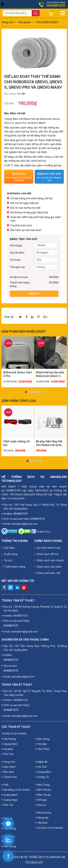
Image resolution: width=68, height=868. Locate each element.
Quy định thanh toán (47, 548)
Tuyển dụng (9, 554)
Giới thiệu (8, 548)
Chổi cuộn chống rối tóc (17, 443)
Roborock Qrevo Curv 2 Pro (18, 374)
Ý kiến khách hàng (13, 567)
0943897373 (56, 6)
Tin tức (7, 560)
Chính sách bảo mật (47, 573)
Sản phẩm (25, 22)
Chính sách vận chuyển (49, 560)
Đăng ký (34, 294)
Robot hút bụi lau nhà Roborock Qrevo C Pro (50, 374)
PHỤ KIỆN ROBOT (47, 22)
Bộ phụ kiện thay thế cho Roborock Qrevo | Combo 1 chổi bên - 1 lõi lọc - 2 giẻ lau (50, 443)
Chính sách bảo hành (48, 567)
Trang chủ (8, 22)
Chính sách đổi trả (46, 554)
